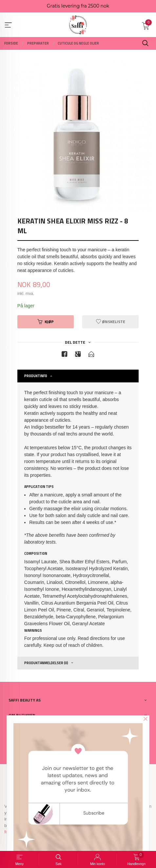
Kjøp (46, 322)
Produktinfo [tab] (36, 376)
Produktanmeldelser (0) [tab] (46, 663)
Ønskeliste (111, 322)
